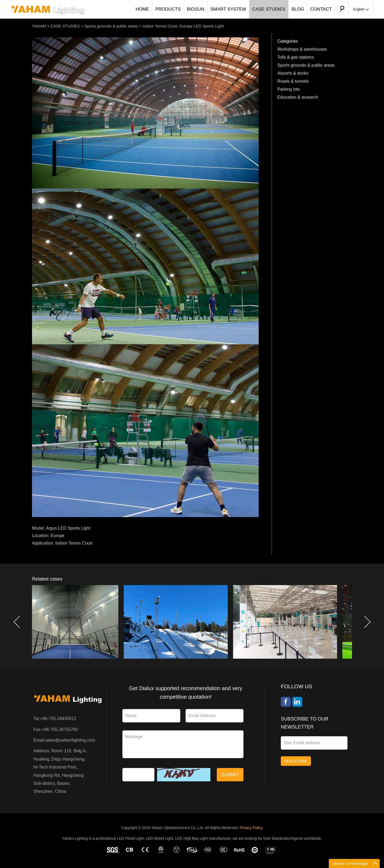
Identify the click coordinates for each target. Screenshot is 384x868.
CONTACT (321, 9)
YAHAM (39, 26)
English (361, 9)
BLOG (298, 9)
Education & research (298, 97)
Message (183, 744)
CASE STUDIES (269, 9)
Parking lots (289, 89)
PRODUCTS (168, 9)
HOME (142, 9)
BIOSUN (196, 9)
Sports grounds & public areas (111, 26)
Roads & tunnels (293, 81)
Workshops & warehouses (302, 49)
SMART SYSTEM (228, 9)
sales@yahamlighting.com (70, 740)
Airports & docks (293, 73)
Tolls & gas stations (296, 57)
